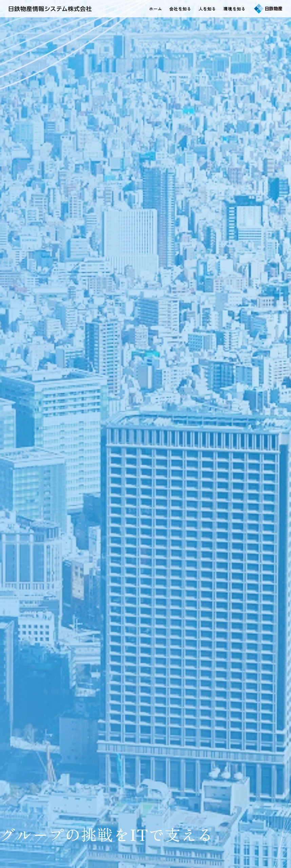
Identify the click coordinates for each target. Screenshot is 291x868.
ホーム (156, 9)
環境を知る (235, 9)
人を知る (207, 9)
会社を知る (180, 9)
